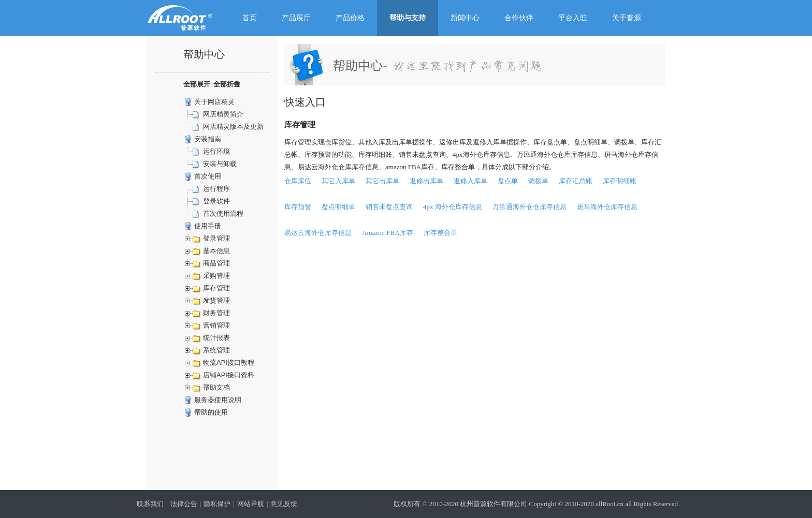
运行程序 (216, 189)
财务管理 (216, 313)
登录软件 (216, 201)
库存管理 (216, 288)
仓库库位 (298, 181)
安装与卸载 (220, 164)
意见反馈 (284, 504)
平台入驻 (573, 18)
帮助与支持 (408, 18)
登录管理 (216, 238)
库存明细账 (620, 181)
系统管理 (216, 350)
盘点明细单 (338, 207)
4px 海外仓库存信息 (453, 207)
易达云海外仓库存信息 (318, 233)
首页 (250, 18)
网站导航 (251, 504)
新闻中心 (465, 18)
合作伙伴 (519, 18)
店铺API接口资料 (229, 375)
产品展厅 (296, 18)
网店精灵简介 (223, 114)
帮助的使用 (211, 412)
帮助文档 (216, 387)
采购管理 (216, 276)
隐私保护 (217, 504)
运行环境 (216, 151)
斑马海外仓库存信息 (607, 207)
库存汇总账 (576, 181)
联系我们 (150, 504)
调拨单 (538, 181)
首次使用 (208, 176)
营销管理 (216, 325)
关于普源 (627, 18)
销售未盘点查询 (389, 207)
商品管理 (216, 263)
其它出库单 (382, 181)
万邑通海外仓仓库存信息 (530, 207)
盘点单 (508, 181)
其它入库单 (338, 181)
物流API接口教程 (229, 362)
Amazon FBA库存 (388, 233)
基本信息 (216, 251)
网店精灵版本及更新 (233, 127)
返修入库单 (470, 181)
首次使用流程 (223, 213)
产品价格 (350, 18)
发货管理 (216, 300)
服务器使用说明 (218, 400)
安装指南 (208, 139)
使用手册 (208, 226)
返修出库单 (426, 181)
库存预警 (298, 207)
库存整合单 (440, 233)
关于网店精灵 (214, 102)
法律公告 (184, 504)
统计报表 (216, 338)
